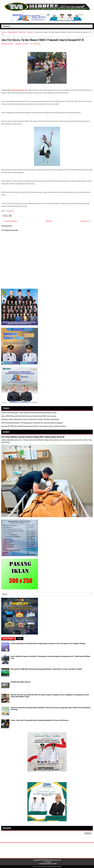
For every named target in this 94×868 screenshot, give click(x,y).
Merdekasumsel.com (20, 90)
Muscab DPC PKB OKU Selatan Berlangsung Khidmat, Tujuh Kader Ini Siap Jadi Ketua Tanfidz (34, 426)
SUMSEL (30, 32)
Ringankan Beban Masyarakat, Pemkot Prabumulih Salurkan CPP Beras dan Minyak (30, 419)
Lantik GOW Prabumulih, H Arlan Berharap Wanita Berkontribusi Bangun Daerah (29, 413)
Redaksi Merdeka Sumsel (20, 682)
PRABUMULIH (13, 32)
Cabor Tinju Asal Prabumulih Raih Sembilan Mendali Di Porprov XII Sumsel (40, 720)
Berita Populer (8, 639)
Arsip (20, 639)
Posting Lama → (86, 221)
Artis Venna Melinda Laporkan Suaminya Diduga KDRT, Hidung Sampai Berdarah (33, 437)
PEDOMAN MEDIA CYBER (48, 864)
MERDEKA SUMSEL (56, 867)
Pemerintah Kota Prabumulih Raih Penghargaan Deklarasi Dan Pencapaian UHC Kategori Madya (48, 643)
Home (4, 32)
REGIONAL (22, 32)
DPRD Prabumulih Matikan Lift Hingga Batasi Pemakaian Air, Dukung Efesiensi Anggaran (32, 423)
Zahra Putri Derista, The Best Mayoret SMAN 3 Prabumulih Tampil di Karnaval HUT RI (43, 40)
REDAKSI (48, 862)
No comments (35, 44)
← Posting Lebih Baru (10, 221)
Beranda (49, 221)
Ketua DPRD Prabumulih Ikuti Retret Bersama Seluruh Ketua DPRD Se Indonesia (29, 416)
